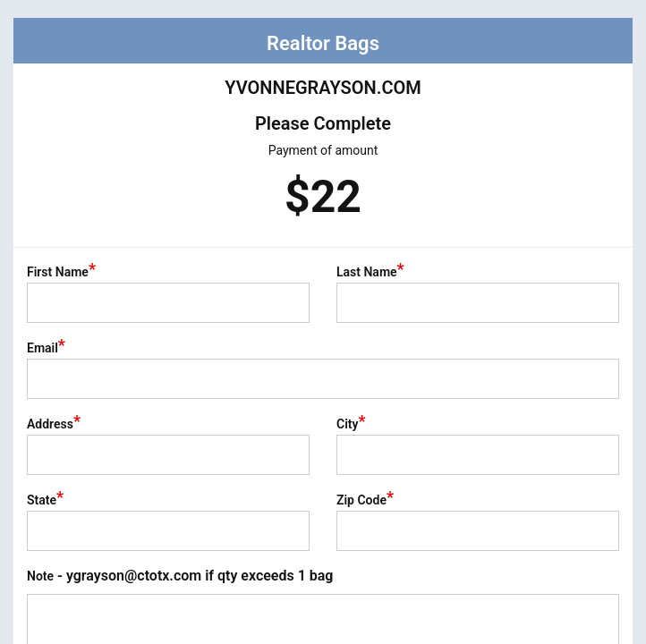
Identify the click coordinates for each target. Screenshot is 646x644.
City (351, 424)
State (45, 500)
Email (46, 348)
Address (54, 424)
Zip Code (365, 500)
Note (180, 576)
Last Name (370, 272)
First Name (61, 272)
